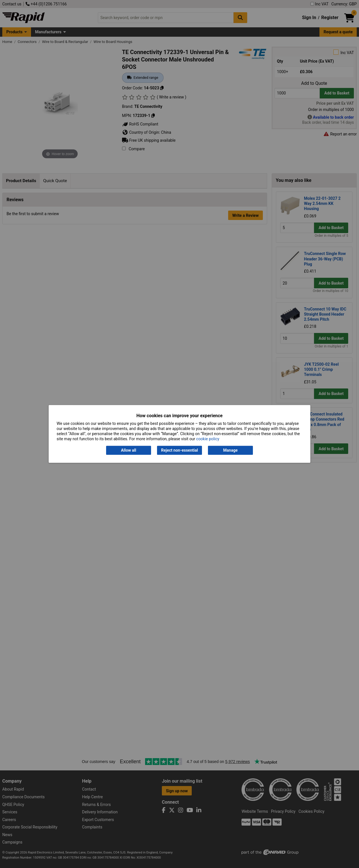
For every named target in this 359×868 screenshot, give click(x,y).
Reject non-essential (179, 450)
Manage (231, 450)
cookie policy (208, 439)
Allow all (128, 450)
